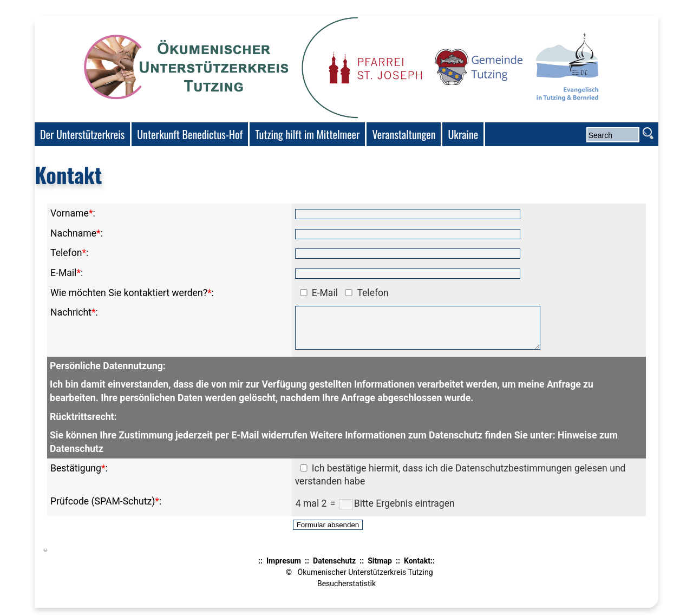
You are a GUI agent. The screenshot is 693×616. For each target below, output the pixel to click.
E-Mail (63, 273)
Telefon (66, 253)
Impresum (284, 569)
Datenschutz (334, 569)
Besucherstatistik (346, 592)
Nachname (73, 233)
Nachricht (71, 312)
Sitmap (380, 569)
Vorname (70, 213)
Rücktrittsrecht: (83, 425)
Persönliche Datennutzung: (108, 374)
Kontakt (417, 569)
